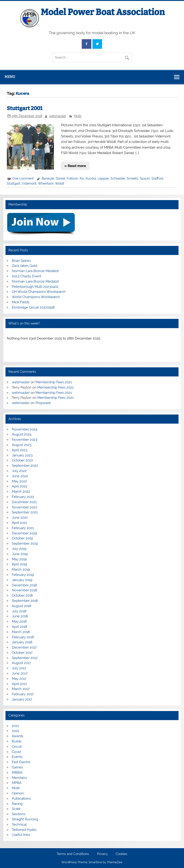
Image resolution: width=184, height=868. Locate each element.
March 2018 (21, 632)
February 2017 (23, 694)
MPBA (17, 783)
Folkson (72, 178)
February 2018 (23, 637)
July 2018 (19, 611)
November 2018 (24, 590)
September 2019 (25, 543)
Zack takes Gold (24, 266)
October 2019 (22, 538)
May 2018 (19, 621)
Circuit (17, 747)
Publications (21, 798)
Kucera (91, 178)
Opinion (18, 793)
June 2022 (20, 476)
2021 (15, 726)
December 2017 (24, 647)
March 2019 (21, 569)
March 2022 (21, 492)
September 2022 (25, 466)
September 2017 (25, 658)
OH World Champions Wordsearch (39, 292)
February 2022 (23, 497)
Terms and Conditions (73, 854)
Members (19, 778)
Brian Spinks (21, 261)
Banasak (48, 178)
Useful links (21, 835)
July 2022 (19, 471)
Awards (18, 736)
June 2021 (20, 518)
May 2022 (19, 481)
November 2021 (24, 507)
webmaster (58, 116)
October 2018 (22, 595)
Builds (17, 741)
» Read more (75, 166)
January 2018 (22, 642)
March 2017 (21, 689)
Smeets (133, 178)
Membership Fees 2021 (54, 382)
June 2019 (20, 554)
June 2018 (20, 616)
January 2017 (22, 699)
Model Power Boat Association (103, 12)
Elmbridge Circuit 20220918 (33, 307)
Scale (16, 809)
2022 (16, 731)
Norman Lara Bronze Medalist (35, 271)
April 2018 (19, 627)
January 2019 (22, 580)
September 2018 (25, 601)
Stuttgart (14, 183)
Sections (19, 814)
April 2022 (20, 486)
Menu (10, 77)
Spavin (145, 178)
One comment (23, 178)
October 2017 (22, 653)
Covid (16, 752)
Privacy (102, 854)
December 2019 (24, 533)
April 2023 (20, 450)
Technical (19, 824)
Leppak (103, 178)
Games (17, 767)
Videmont (29, 183)
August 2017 (21, 663)
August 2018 (22, 606)
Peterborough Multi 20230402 (35, 287)
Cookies (121, 854)
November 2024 (25, 429)
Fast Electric (21, 762)
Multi (78, 116)
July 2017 (19, 668)
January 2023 (22, 455)
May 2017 (19, 679)
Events (17, 757)
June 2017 (20, 673)
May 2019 (19, 559)
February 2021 (23, 528)
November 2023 (25, 440)
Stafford (157, 178)
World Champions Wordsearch (36, 297)
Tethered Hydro (24, 830)
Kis (82, 178)
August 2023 (22, 445)
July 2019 (19, 549)
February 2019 (23, 575)
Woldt (60, 183)
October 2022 (22, 460)
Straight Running (25, 819)
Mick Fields (21, 302)
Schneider (118, 178)
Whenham (46, 183)
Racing (17, 804)
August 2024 (22, 434)
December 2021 (24, 502)
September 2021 (25, 512)
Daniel (60, 178)
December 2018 (24, 585)
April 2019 (19, 564)
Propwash (43, 403)
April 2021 (19, 523)
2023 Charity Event (27, 276)
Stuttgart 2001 (25, 108)
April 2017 (19, 684)
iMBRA (17, 773)
